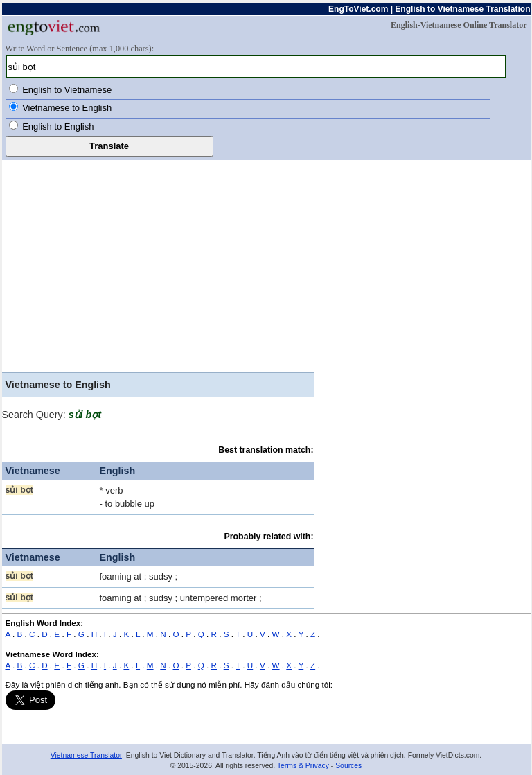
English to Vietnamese (67, 90)
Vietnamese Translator (86, 755)
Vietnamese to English (67, 108)
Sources (348, 766)
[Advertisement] (266, 264)
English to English (58, 127)
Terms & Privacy (303, 766)
